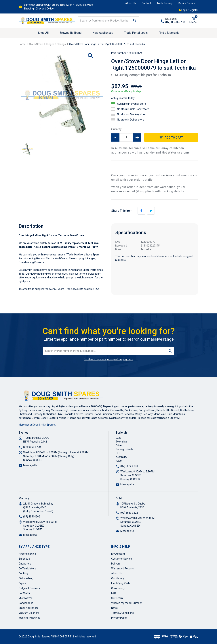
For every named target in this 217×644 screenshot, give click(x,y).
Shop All (43, 33)
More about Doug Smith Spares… (38, 425)
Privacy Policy (119, 618)
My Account (118, 554)
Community (118, 588)
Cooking (23, 573)
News (114, 608)
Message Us (30, 465)
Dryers (22, 583)
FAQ (114, 593)
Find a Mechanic (169, 33)
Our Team (117, 598)
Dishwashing (26, 578)
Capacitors (25, 564)
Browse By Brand (71, 33)
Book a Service (187, 3)
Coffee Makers (27, 569)
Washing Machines (29, 618)
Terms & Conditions (122, 613)
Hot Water (24, 593)
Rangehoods (26, 603)
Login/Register (189, 10)
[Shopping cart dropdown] (194, 21)
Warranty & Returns (122, 569)
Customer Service (122, 559)
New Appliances (103, 33)
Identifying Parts (121, 583)
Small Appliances (29, 608)
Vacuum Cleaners (29, 613)
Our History (118, 578)
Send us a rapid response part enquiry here (108, 359)
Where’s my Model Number (127, 603)
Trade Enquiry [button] (165, 3)
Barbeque (24, 559)
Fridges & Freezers (29, 588)
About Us (131, 3)
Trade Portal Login (136, 33)
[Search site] (135, 21)
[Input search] (104, 21)
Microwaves (26, 598)
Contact (146, 3)
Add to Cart (171, 138)
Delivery (116, 564)
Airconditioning (27, 554)
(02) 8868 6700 (175, 22)
